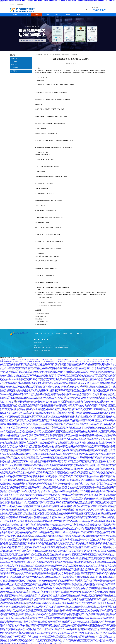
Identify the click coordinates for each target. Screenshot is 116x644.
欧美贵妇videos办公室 (73, 516)
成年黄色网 (21, 396)
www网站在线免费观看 (5, 589)
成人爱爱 (107, 382)
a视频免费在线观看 (6, 483)
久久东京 (111, 449)
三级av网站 (79, 489)
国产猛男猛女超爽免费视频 (53, 479)
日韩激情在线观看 (78, 397)
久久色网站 (34, 538)
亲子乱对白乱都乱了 (22, 442)
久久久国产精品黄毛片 (110, 380)
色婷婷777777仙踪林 (72, 486)
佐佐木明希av (7, 518)
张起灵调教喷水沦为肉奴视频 (83, 549)
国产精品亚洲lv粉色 (25, 578)
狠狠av (93, 419)
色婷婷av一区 (21, 507)
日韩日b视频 (22, 615)
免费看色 (87, 457)
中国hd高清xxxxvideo (17, 434)
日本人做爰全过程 (14, 518)
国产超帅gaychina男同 (64, 414)
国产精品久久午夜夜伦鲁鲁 (26, 421)
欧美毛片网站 (69, 388)
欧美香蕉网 (108, 597)
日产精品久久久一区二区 (11, 597)
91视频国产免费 (83, 630)
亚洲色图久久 (56, 363)
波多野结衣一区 (48, 444)
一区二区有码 (65, 457)
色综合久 (15, 386)
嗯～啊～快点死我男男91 (104, 447)
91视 (43, 456)
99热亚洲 (74, 554)
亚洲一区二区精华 (109, 530)
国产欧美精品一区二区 (23, 429)
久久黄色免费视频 (75, 533)
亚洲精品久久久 (65, 385)
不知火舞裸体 (60, 371)
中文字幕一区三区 (97, 384)
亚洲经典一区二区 (87, 390)
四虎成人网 (14, 404)
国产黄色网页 (58, 515)
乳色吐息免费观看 (88, 406)
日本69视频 (16, 533)
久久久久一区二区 (80, 564)
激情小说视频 (56, 426)
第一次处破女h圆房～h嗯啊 (11, 370)
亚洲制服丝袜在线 (19, 598)
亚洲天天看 (38, 389)
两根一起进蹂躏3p (86, 441)
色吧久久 (22, 381)
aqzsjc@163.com (65, 345)
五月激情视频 (77, 425)
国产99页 (91, 612)
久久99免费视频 (37, 505)
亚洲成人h (68, 549)
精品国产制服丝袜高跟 (56, 438)
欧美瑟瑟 (22, 524)
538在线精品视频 (31, 515)
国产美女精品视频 (58, 623)
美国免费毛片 (61, 369)
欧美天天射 (83, 494)
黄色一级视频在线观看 (36, 463)
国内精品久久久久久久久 (68, 397)
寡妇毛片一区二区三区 (49, 374)
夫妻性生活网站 (107, 374)
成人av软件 (72, 414)
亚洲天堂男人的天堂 (110, 399)
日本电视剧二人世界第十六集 (43, 478)
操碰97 (94, 544)
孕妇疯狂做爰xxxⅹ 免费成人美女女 (92, 400)
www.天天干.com (72, 445)
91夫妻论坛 (100, 457)
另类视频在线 (82, 386)
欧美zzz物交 (36, 411)
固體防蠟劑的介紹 (40, 319)
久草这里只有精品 (53, 369)
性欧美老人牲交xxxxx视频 (8, 367)
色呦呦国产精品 (23, 580)
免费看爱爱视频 (57, 612)
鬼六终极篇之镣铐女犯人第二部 (88, 438)
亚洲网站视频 (35, 421)
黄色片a (96, 608)
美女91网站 (75, 631)
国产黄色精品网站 (47, 410)
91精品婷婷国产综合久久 (35, 545)
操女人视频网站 (91, 572)
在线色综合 (4, 369)
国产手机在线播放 (35, 390)
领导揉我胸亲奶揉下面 (93, 430)
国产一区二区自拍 (15, 617)
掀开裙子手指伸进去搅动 (45, 395)
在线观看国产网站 (29, 433)
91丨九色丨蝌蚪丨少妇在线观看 (50, 477)
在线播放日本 (28, 422)
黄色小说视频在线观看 (31, 630)
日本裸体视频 (74, 468)
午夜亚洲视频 (18, 377)
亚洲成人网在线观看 (19, 608)
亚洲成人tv (77, 630)
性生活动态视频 (47, 370)
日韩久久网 (48, 400)
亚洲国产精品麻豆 (49, 436)
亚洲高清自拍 (73, 608)
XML (49, 351)
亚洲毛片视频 (26, 440)
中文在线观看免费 (34, 498)
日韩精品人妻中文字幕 (68, 538)
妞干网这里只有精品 (64, 363)
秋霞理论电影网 (60, 489)
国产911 (102, 395)
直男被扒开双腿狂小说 (5, 542)
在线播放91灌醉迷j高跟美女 (45, 636)
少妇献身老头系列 (93, 423)
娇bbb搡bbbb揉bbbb (65, 612)
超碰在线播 (45, 457)
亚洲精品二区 (5, 384)
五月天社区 (23, 367)
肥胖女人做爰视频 (21, 457)
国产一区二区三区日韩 (48, 598)
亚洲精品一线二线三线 (78, 395)
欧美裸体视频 (107, 501)
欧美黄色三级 (77, 423)
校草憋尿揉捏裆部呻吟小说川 (18, 395)
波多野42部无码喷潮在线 (38, 412)
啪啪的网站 (35, 615)
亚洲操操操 (102, 382)
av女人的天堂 (41, 492)
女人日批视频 (21, 453)
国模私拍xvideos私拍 (90, 386)
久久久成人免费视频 (46, 362)
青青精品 (20, 481)
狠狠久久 (9, 591)
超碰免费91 (69, 552)
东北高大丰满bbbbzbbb (68, 455)
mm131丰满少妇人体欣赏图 (69, 485)
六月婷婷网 (44, 590)
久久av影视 (104, 363)
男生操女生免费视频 (76, 541)
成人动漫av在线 (16, 550)
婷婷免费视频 (110, 621)
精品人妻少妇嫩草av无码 (27, 468)
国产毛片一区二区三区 (6, 605)
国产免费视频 (37, 579)
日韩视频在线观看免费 (96, 410)
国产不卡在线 (17, 485)
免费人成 (25, 492)
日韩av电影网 (51, 608)
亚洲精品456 (85, 615)
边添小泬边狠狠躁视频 (51, 393)
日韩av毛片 (100, 430)
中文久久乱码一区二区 (11, 397)
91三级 (49, 639)
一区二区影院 (63, 595)
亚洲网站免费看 (76, 422)
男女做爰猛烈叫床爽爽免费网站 (73, 594)
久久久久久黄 (32, 608)
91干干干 (37, 444)
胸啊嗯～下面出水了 (74, 386)
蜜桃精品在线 (100, 403)
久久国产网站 (10, 390)
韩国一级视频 (56, 414)
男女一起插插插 (39, 423)
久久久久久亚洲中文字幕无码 (94, 367)
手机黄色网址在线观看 (64, 509)
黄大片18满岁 (93, 483)
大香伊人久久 (33, 564)
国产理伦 (100, 605)
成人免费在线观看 (21, 422)
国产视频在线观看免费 (58, 436)
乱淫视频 (89, 493)
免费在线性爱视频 (21, 538)
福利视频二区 (112, 595)
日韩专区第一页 (79, 585)
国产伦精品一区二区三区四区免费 (24, 574)
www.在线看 (50, 375)
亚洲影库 (68, 406)
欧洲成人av (79, 550)
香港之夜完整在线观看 (56, 389)
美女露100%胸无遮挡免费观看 (44, 528)
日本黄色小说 (24, 419)
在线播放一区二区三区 (37, 576)
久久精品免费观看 (83, 531)
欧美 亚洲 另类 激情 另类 (92, 389)
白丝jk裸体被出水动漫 (58, 408)
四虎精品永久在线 (96, 408)
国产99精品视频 (58, 374)
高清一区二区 (91, 522)
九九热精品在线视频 (63, 444)
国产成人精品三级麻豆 (46, 407)
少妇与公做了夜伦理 (40, 544)
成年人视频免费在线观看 (107, 386)
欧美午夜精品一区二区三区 (59, 549)
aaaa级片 (102, 393)
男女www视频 (19, 369)
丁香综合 (57, 554)
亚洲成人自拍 (54, 407)
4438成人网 (83, 377)
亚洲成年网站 (10, 380)
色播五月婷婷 (55, 460)
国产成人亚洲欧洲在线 (11, 422)
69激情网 (61, 553)
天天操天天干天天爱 (65, 375)
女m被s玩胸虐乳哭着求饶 (6, 395)
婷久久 (39, 538)
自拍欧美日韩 (95, 412)
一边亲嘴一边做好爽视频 (35, 445)
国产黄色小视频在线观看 (22, 520)
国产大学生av (73, 578)
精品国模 (57, 626)
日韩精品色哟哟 (81, 488)
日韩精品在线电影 (34, 578)
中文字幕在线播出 (37, 397)
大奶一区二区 (20, 472)
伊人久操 (56, 384)
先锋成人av (15, 481)
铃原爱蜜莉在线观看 (38, 572)
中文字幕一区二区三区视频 (8, 410)
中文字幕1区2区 (11, 544)
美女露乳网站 (71, 444)
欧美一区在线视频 (97, 595)
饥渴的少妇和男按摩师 (51, 382)
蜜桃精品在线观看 (27, 500)
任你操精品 (89, 545)
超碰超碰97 (22, 482)
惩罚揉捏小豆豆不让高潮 (81, 504)
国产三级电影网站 (26, 377)
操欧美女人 (48, 615)
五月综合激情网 (22, 595)
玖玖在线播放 (73, 375)
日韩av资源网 (39, 385)
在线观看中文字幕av (60, 537)
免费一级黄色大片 (31, 518)
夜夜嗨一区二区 (13, 549)
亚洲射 (46, 604)
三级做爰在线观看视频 (27, 434)
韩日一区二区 (28, 519)
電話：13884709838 (39, 345)
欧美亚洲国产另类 (77, 389)
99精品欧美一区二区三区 (22, 549)
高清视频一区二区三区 (36, 384)
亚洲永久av (82, 544)
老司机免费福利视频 (18, 440)
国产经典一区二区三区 (43, 399)
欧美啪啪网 (93, 466)
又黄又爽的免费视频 (32, 580)
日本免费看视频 (94, 380)
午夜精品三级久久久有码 (5, 404)
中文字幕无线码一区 (11, 419)
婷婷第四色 (61, 605)
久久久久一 (80, 459)
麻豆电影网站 (100, 369)
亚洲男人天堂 (70, 527)
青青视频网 (27, 393)
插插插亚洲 (112, 613)
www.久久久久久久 (62, 392)
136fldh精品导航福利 (79, 569)
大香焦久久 (67, 605)
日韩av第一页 (5, 481)
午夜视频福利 (47, 605)
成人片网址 (24, 511)
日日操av (59, 576)
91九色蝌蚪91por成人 (43, 498)
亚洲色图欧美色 (91, 478)
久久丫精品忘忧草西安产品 (97, 374)
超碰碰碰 (94, 575)
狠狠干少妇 (109, 612)
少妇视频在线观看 (36, 380)
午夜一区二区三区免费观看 (37, 503)
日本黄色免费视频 (105, 627)
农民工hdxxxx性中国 (58, 404)
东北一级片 (31, 403)
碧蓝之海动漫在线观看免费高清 (74, 441)
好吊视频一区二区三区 (66, 600)
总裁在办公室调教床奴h (75, 520)
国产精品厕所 (40, 370)
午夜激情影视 (51, 486)
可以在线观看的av (20, 384)
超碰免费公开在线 (107, 559)
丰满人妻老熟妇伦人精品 (56, 511)
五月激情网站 (67, 373)
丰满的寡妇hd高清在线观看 (39, 401)
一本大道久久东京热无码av (85, 419)
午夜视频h (41, 483)
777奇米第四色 (73, 526)
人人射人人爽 (26, 564)
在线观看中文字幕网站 (35, 374)
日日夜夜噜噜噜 (67, 610)
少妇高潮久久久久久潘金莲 (91, 369)
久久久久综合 (9, 459)
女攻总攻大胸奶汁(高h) (108, 478)
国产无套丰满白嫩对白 (77, 366)
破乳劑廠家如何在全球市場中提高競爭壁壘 (51, 303)
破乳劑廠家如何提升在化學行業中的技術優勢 (66, 55)
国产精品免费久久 (85, 554)
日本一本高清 (69, 636)
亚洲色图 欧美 (90, 365)
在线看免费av (113, 447)
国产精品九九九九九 (82, 486)
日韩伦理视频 (61, 621)
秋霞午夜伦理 (99, 482)
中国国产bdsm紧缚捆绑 (106, 486)
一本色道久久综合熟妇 (41, 524)
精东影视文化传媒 (88, 544)
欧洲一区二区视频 (40, 493)
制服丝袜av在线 (33, 370)
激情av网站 (9, 545)
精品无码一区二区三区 (54, 509)
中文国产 (10, 481)
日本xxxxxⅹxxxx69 (6, 569)
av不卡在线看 (91, 375)
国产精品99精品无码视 (27, 363)
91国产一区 (48, 606)
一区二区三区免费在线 (75, 602)
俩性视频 (46, 571)
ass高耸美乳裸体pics (95, 396)
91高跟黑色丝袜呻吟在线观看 (102, 615)
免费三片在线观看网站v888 (78, 378)
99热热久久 (96, 474)
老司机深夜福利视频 (49, 578)
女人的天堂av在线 (45, 463)
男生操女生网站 (97, 459)
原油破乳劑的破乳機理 (41, 316)
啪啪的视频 (79, 429)
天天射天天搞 (62, 568)
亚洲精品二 (113, 445)
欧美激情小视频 (9, 515)
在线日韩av (100, 389)
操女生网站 (25, 403)
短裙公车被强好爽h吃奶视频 (70, 371)
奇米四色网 (35, 513)
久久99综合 (61, 460)
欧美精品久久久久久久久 (72, 393)
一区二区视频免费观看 (28, 412)
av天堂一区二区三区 (98, 503)
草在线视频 (19, 452)
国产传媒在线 (55, 430)
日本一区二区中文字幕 (24, 374)
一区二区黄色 (50, 561)
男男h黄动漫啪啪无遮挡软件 (75, 363)
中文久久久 (29, 638)
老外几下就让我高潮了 (53, 429)
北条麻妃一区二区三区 (53, 449)
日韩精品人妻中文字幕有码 (82, 375)
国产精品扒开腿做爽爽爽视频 (50, 556)
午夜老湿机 (55, 421)
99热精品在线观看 (98, 365)
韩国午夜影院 (25, 389)
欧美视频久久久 (47, 500)
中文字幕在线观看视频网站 (88, 388)
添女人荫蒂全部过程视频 (41, 494)
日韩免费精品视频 (77, 434)
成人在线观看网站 (105, 471)
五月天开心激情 (84, 401)
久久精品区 (45, 386)
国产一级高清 (75, 545)
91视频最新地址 (82, 601)
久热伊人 (22, 612)
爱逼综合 (42, 436)
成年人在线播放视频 (55, 527)
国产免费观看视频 (47, 385)
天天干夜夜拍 (65, 623)
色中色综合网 (61, 378)
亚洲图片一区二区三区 (50, 515)
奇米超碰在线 (80, 634)
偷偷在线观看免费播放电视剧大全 (9, 467)
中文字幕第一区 (77, 377)
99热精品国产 (77, 464)
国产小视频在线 (35, 422)
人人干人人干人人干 (18, 624)
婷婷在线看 (55, 621)
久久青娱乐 (80, 626)
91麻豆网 (50, 481)
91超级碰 (73, 632)
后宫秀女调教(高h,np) (105, 433)
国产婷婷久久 (83, 460)
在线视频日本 (44, 474)
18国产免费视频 (57, 423)
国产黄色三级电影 (101, 390)
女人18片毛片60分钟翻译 (98, 512)
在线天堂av (111, 471)
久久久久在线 (91, 559)
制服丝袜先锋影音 (42, 508)
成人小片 (73, 406)
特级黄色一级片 (97, 621)
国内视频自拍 (14, 528)
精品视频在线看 (25, 401)
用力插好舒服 (61, 430)
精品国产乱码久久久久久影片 (80, 382)
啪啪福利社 (8, 382)
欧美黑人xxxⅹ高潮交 (59, 452)
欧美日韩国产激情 (30, 367)
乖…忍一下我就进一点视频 (21, 539)
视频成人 (99, 548)
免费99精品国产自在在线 (56, 418)
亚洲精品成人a (90, 384)
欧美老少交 (65, 380)
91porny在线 (41, 602)
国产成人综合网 (43, 396)
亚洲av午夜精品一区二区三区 (19, 471)
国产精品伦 (42, 467)
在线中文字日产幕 (94, 362)
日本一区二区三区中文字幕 (33, 535)
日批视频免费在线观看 (49, 456)
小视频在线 (36, 550)
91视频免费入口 (18, 418)
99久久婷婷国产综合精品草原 (99, 437)
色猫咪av (5, 427)
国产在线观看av (3, 448)
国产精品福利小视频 (25, 545)
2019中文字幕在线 (66, 418)
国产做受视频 (77, 367)
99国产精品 (89, 460)
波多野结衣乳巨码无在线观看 (8, 511)
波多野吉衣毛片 (78, 512)
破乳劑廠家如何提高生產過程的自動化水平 (51, 305)
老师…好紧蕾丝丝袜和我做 (8, 441)
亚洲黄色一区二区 (22, 630)
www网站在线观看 (51, 537)
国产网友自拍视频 (68, 500)
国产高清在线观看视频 (19, 390)
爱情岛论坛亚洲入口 (25, 534)
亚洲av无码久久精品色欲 (50, 542)
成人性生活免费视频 (65, 508)
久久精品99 (27, 632)
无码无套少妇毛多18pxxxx (6, 371)
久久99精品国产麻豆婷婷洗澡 (18, 560)
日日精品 (96, 447)
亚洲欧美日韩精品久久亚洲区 (34, 470)
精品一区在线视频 (107, 464)
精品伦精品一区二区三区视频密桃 (66, 377)
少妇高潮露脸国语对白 (85, 624)
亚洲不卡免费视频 (97, 416)
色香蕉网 (52, 448)
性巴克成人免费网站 (63, 442)
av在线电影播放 (104, 497)
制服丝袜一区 (27, 390)
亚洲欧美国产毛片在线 (60, 386)
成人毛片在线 (101, 518)
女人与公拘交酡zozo (85, 594)
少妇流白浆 (49, 641)
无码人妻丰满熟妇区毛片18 (13, 448)
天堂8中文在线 (35, 425)
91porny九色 (25, 431)
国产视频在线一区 (34, 496)
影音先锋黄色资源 (67, 533)
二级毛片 (65, 591)
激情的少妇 (104, 462)
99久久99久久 (64, 604)
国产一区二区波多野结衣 (36, 418)
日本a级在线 (89, 494)
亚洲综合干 (62, 522)
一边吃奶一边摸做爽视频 (71, 492)
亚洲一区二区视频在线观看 (75, 408)
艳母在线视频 (49, 485)
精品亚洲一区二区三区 (61, 393)
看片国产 (30, 537)
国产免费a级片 (95, 545)
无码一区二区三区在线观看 (13, 482)
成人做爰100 (79, 384)
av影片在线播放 (72, 429)
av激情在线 (13, 535)
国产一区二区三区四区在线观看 (92, 515)
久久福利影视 (73, 583)
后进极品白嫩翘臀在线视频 (36, 534)
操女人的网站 (52, 539)
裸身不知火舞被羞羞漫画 (85, 623)
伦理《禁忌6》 (31, 389)
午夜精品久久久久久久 (23, 486)
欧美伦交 (36, 410)
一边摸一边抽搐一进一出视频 (32, 485)
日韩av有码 (65, 556)
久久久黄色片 (50, 474)
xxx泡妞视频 (17, 381)
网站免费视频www (4, 576)
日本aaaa (78, 593)
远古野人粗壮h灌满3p (91, 591)
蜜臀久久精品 (90, 539)
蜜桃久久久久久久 (73, 385)
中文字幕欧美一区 (20, 641)
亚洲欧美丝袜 (34, 475)
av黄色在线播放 (92, 464)
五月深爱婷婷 (64, 482)
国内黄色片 (25, 423)
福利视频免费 (67, 526)
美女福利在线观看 (69, 519)
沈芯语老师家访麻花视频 (68, 403)
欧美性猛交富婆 (90, 548)
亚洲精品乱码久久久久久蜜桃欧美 (71, 574)
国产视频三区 (3, 470)
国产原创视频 (14, 455)
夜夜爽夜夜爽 (43, 497)
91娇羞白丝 (61, 362)
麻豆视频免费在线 (89, 470)
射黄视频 (56, 392)
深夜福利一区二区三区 (95, 527)
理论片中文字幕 (40, 630)
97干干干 (10, 567)
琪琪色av (42, 380)
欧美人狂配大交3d (96, 516)
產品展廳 (47, 15)
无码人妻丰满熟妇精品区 (62, 472)
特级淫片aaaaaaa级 (20, 600)
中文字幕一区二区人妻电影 (71, 459)
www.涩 (92, 563)
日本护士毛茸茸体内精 (36, 369)
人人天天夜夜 (19, 623)
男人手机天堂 (95, 485)
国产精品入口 (71, 462)
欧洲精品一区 (6, 416)
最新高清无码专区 (86, 363)
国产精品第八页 (73, 399)
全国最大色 (77, 451)
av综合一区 (23, 425)
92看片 (46, 630)
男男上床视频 (36, 466)
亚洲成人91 (76, 455)
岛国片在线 (43, 569)
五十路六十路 (98, 401)
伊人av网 (46, 591)
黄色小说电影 (106, 430)
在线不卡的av (76, 456)
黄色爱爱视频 (100, 632)
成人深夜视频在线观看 (35, 365)
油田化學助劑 (15, 58)
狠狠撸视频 (62, 415)
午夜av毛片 (96, 388)
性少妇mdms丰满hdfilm (96, 528)
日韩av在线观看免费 (4, 582)
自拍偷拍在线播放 (68, 378)
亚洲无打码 (54, 451)
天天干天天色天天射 (54, 411)
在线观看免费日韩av (70, 504)
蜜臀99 (15, 406)
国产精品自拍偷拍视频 (72, 392)
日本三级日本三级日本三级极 (26, 375)
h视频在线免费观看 (27, 449)
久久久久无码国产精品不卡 (68, 419)
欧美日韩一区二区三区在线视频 (62, 580)
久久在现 (29, 442)
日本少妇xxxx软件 (32, 460)
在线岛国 (56, 598)
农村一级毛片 (11, 500)
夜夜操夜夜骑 (49, 403)
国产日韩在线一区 (21, 526)
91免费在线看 (61, 407)
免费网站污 (8, 464)
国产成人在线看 (71, 410)
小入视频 (53, 606)
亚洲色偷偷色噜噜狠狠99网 (102, 594)
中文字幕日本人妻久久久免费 (10, 541)
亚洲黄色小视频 (103, 378)
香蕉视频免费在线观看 (16, 587)
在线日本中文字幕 (9, 385)
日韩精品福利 (77, 527)
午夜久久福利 (8, 534)
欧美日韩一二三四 (43, 373)
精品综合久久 (101, 381)
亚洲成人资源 (26, 623)
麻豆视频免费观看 (63, 411)
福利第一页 (2, 597)
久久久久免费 (17, 438)
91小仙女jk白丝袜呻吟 (25, 568)
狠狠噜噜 (113, 365)
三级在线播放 (61, 574)
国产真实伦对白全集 (33, 621)
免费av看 (96, 522)
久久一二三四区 (27, 479)
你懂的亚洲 (84, 478)
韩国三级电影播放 (104, 504)
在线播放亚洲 (10, 530)
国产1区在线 (64, 389)
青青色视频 (30, 419)
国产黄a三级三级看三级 (7, 426)
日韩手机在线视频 (11, 369)
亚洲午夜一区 (74, 370)
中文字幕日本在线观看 (103, 524)
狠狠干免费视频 (105, 595)
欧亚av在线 (47, 568)
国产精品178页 (36, 624)
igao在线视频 (21, 582)
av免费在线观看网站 (91, 427)
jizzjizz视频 (65, 410)
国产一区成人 (82, 638)
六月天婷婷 (97, 481)
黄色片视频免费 (43, 390)
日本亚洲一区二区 (100, 530)
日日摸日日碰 (93, 549)
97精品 (17, 535)
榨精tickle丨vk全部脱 (60, 519)
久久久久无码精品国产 (48, 423)
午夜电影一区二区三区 (102, 472)
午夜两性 (28, 388)
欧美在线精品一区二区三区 (59, 597)
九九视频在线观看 (79, 390)
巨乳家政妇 (87, 477)
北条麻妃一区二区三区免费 (39, 366)
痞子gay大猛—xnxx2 (4, 436)
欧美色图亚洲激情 (17, 460)
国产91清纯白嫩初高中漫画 (56, 380)
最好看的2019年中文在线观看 (39, 541)
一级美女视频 (69, 531)
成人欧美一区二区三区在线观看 (77, 362)
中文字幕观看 (80, 468)
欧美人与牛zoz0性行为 (54, 490)
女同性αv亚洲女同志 (24, 448)
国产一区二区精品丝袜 (24, 365)
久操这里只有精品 (111, 370)
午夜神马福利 (40, 565)
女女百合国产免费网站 (105, 445)
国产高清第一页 (7, 619)
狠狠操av (12, 474)
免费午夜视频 (111, 496)
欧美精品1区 (20, 386)
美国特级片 (25, 530)
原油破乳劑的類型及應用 (42, 322)
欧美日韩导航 (88, 528)
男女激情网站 (44, 564)
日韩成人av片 (45, 486)
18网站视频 (57, 448)
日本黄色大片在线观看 (93, 456)
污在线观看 (84, 472)
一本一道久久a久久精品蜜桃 (64, 468)
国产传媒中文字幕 (46, 576)
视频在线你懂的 (52, 367)
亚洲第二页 (61, 613)
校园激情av (11, 638)
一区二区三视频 (84, 434)
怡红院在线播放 (65, 561)
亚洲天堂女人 (39, 388)
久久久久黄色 (19, 431)
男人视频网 (35, 371)
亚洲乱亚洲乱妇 (39, 598)
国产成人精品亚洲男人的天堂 (84, 393)
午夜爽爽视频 (3, 556)
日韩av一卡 (12, 378)
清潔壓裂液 (14, 71)
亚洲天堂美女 (28, 538)
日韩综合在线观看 (55, 492)
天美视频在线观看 (45, 505)
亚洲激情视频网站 (95, 393)
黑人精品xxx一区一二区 (93, 385)
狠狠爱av (105, 389)
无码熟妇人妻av (71, 482)
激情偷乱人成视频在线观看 (80, 431)
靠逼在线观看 (10, 440)
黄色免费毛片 (64, 423)
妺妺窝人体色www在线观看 (76, 627)
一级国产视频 (41, 434)
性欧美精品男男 (101, 429)
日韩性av (72, 474)
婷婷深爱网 (101, 371)
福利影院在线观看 (84, 451)
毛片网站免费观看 (39, 617)
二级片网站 (20, 403)
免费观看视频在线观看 (47, 426)
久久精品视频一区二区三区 (24, 415)
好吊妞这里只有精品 (66, 433)
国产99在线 (6, 549)
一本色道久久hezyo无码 (18, 490)
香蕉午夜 (112, 369)
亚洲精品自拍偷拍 (96, 445)
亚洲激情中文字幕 (71, 381)
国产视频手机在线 (18, 363)
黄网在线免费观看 (80, 477)
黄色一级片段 (55, 444)
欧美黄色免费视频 (64, 501)
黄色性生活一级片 (91, 590)
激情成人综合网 (74, 415)
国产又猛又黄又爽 (109, 552)
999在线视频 (34, 415)
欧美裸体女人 (41, 513)
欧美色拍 (20, 556)
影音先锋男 (97, 497)
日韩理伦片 (50, 373)
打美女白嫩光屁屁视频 (42, 519)
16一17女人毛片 (6, 451)
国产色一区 (105, 385)
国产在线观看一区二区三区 (68, 374)
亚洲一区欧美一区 (64, 609)
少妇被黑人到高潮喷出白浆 (27, 410)
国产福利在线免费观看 (80, 369)
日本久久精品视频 (25, 552)
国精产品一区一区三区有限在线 (20, 567)
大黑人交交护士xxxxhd (107, 507)
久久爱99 (85, 404)
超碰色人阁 (3, 490)
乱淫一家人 (62, 554)
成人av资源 (87, 362)
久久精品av (29, 503)
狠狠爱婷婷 (88, 537)
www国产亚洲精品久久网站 (8, 430)
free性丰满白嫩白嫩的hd (67, 438)
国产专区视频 (47, 617)
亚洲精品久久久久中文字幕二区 (97, 448)
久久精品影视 (30, 483)
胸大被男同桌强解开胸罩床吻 (37, 437)
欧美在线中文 (67, 370)
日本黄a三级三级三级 (12, 537)
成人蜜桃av (79, 371)
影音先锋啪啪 (27, 381)
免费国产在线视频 (7, 617)
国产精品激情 (24, 407)
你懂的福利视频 (51, 386)
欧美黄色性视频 (38, 386)
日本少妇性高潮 (47, 437)
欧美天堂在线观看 (105, 613)
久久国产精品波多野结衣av (89, 449)
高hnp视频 (41, 559)
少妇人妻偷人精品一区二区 (9, 401)
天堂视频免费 (100, 415)
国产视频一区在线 (107, 441)
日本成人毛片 (66, 362)
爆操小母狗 (7, 564)
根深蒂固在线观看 (94, 519)
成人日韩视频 (42, 453)
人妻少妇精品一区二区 (111, 541)
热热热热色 (25, 385)
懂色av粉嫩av (56, 616)
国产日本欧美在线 (101, 418)
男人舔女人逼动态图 (109, 602)
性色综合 (48, 497)
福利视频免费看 (94, 363)
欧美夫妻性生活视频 (15, 365)
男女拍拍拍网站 (43, 537)
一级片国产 (71, 475)
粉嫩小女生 (96, 579)
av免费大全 (60, 397)
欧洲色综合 (86, 468)
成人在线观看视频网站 (98, 511)
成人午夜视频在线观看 (92, 472)
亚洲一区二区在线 (65, 399)
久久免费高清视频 (16, 534)
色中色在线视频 (49, 404)
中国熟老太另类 (66, 449)
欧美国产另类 (39, 460)
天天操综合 (35, 586)
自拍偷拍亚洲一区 (46, 567)
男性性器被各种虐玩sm (87, 403)
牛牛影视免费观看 (60, 523)
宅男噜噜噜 (24, 427)
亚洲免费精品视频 (21, 541)
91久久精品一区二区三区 (35, 393)
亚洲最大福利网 (7, 579)
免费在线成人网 (72, 579)
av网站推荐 (19, 436)
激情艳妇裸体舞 (10, 438)
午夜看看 (50, 498)
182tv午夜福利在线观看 (32, 528)
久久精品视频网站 (112, 524)
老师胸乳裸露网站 (28, 373)
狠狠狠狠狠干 (5, 396)
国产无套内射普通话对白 (78, 479)
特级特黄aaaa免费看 (18, 430)
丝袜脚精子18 (51, 589)
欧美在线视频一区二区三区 (34, 472)
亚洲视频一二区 (37, 512)
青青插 (10, 560)
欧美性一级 (10, 374)
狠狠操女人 (3, 457)
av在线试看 (103, 601)
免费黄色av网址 (93, 477)
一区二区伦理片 (57, 561)
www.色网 (95, 505)
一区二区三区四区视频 (80, 416)
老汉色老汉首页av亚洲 (74, 572)
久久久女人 (77, 474)
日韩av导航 (71, 601)
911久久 (42, 374)
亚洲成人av (34, 546)
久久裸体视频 (8, 388)
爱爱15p (99, 363)
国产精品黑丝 (11, 634)
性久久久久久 (101, 519)
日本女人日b (91, 411)
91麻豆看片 (3, 488)
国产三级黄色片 (112, 456)
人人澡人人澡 (20, 508)
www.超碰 (91, 503)
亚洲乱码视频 (17, 367)
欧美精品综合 (73, 593)
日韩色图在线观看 (26, 369)
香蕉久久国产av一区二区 (43, 496)
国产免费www (106, 397)
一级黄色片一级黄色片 (36, 452)
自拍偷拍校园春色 (83, 365)
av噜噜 (56, 406)
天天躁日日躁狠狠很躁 (89, 564)
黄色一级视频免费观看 (92, 524)
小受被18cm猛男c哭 (58, 545)
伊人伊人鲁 (49, 421)
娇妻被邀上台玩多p (97, 586)
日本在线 (48, 366)
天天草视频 (46, 539)
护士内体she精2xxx (66, 515)
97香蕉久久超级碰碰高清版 (47, 545)
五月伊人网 (97, 467)
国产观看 (11, 363)
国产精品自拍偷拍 (40, 455)
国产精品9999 (80, 449)
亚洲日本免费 (103, 373)
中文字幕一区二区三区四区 (60, 503)
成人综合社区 (28, 613)
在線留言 (79, 15)
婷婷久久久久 (50, 526)
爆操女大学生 (64, 486)
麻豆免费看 (108, 620)
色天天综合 (79, 578)
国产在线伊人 (67, 523)
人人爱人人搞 (65, 462)
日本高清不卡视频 (21, 404)
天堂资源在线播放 (75, 433)
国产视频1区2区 (111, 389)
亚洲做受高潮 (27, 490)
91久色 (113, 373)
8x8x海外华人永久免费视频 (30, 600)
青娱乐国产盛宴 (56, 601)
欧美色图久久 (20, 455)
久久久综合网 (36, 419)
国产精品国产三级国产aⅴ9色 (54, 548)
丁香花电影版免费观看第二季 (66, 528)
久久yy (18, 569)
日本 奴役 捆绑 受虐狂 (66, 624)
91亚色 (18, 557)
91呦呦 (33, 523)
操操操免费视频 (66, 557)
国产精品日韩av (107, 500)
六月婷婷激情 (91, 619)
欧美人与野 (54, 489)
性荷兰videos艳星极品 (5, 399)
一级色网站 (84, 389)
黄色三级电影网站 (21, 388)
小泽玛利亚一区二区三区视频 (35, 429)
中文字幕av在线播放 (71, 595)
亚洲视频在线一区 (31, 567)
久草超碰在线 (83, 490)
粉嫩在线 (60, 455)
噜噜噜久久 (61, 429)
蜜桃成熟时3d (106, 457)
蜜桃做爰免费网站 (76, 401)
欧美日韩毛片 (79, 509)
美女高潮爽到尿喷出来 (53, 442)
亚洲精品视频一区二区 (46, 470)
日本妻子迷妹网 (50, 524)
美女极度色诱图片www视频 (108, 384)
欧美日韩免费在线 (100, 366)
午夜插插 (65, 436)
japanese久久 (33, 377)
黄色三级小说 (86, 395)
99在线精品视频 (77, 412)
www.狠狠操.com (100, 453)
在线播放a (99, 483)
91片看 (114, 481)
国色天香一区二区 (30, 563)
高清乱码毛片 (111, 590)
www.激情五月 (112, 546)
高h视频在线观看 (26, 436)
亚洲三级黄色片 (44, 431)
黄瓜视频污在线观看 (60, 539)
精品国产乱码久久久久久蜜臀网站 (59, 395)
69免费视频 (29, 399)
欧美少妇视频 (16, 411)
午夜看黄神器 (63, 630)
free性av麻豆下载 (21, 601)
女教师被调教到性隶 (81, 466)
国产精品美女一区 (98, 468)
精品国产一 (62, 440)
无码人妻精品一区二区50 (95, 471)
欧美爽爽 (108, 373)
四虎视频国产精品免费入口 (92, 431)
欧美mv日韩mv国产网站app (95, 513)
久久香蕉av (32, 386)
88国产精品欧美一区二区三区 (102, 585)
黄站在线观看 (15, 371)
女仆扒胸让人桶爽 (99, 564)
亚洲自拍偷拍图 (40, 490)
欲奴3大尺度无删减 (69, 586)
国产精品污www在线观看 (72, 488)
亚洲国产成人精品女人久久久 (46, 522)
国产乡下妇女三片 (46, 418)
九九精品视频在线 (28, 397)
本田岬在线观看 (14, 542)
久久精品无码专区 (92, 399)
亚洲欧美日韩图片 (48, 425)
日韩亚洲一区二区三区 (48, 363)
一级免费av (99, 523)
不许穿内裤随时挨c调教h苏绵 (16, 564)
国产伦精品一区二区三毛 (91, 407)
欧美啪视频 (48, 489)
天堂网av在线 (51, 571)
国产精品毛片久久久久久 (17, 475)
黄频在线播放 (67, 474)
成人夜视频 (85, 399)
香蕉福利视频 (53, 507)
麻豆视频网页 (31, 431)
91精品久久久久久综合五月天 (102, 419)
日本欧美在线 (70, 423)
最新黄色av (63, 481)
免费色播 (70, 407)
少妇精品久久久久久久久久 (96, 508)
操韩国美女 (110, 426)
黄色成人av (47, 380)
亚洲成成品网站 (86, 626)
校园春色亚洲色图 (63, 479)
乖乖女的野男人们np (107, 564)
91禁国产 (84, 384)
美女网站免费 (109, 639)
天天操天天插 (55, 493)
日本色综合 (37, 635)
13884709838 (99, 10)
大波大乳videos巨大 (80, 406)
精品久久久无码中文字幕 (87, 505)
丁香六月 (72, 523)
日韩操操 (89, 397)
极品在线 (19, 389)
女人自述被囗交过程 (106, 406)
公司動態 (36, 15)
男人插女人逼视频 (9, 604)
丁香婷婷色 (47, 434)
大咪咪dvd (94, 482)
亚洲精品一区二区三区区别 (81, 462)
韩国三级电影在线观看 (44, 422)
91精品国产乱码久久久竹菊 (14, 445)
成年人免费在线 (99, 438)
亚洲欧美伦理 (8, 373)
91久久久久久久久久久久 (44, 560)
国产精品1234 (19, 449)
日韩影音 (84, 397)
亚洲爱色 (88, 466)
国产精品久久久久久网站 (60, 531)
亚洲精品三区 (34, 442)
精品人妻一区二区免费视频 (55, 624)
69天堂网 (62, 616)
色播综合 (23, 485)
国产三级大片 (101, 362)
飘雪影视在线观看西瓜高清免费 (31, 504)
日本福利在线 (65, 639)
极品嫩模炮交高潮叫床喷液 (50, 459)
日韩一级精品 (42, 419)
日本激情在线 (99, 591)
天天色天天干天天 (99, 500)
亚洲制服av (26, 462)
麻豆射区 (62, 434)
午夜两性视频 (36, 400)
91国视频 (96, 422)
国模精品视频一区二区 (97, 404)
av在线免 (100, 628)
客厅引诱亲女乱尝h (39, 523)
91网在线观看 (105, 456)
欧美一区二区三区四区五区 (40, 403)
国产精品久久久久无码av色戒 (7, 533)
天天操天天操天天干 (83, 421)
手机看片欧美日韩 (82, 545)
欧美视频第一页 (20, 397)
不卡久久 (83, 515)
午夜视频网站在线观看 (17, 412)
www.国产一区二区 (39, 509)
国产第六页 (40, 441)
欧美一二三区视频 (10, 466)
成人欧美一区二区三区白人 (100, 440)
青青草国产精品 (46, 516)
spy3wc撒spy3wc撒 (17, 427)
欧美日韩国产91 (16, 362)
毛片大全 (79, 385)
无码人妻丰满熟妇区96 (44, 411)
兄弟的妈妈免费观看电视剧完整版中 (54, 419)
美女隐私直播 (68, 496)
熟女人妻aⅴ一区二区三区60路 (22, 505)
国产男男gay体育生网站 (90, 488)
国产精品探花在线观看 (23, 542)
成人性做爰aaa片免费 (55, 434)
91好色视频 (77, 419)
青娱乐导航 (33, 493)
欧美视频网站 (110, 396)
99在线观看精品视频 (57, 403)
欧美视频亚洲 (57, 501)
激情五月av (112, 474)
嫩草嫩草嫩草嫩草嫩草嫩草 (108, 605)
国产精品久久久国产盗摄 (89, 444)
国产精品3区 (33, 388)
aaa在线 (36, 587)
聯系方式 (68, 15)
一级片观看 (21, 459)
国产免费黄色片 (77, 519)
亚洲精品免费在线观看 (89, 370)
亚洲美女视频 (14, 501)
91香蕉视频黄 (6, 378)
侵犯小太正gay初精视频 (51, 401)
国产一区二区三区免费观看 (81, 442)
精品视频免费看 (75, 463)
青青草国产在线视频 (64, 475)
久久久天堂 (4, 537)
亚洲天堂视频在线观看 (107, 628)
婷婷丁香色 (14, 472)
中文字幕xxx (84, 430)
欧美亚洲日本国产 (79, 483)
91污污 (32, 436)
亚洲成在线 (7, 535)
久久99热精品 (44, 561)
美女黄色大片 (110, 610)
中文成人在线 (16, 374)
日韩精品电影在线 (19, 500)
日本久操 (88, 604)
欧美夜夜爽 (76, 604)
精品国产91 (108, 437)
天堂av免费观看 (25, 392)
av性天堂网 (45, 375)
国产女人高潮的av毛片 (91, 453)
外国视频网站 (109, 481)
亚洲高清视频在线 (84, 612)
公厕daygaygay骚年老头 (28, 406)
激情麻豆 (110, 385)
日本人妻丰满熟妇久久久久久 (106, 400)
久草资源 (36, 453)
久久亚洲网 (10, 559)
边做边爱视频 (110, 378)
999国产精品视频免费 (10, 377)
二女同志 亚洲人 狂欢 (47, 430)
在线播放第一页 (57, 381)
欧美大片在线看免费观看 (88, 535)
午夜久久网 (30, 411)
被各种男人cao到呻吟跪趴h (56, 533)
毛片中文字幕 (102, 434)
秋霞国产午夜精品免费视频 (17, 444)
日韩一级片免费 (32, 423)
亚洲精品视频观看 (32, 474)
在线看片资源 (7, 365)
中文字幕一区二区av (84, 533)
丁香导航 (97, 571)
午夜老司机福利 (94, 538)
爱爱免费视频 (54, 627)
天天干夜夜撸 (13, 557)
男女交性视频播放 (37, 362)
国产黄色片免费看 (67, 541)
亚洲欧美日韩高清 (34, 507)
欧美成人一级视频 (70, 390)
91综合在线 (106, 466)
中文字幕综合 (19, 619)
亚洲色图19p (73, 559)
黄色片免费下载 (27, 396)
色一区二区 (83, 496)
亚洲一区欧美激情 (22, 366)
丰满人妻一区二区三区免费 (88, 497)
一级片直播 (52, 406)
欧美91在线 (31, 542)
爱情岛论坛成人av (100, 488)
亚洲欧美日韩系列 (51, 508)
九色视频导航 (16, 524)
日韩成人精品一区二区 (41, 526)
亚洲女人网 (25, 590)
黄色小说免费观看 (48, 523)
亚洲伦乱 (111, 544)
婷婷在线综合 (79, 559)
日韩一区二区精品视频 (86, 452)
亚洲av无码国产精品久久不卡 (62, 635)
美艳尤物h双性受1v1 (73, 501)
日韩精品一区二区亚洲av (65, 365)
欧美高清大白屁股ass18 (46, 389)
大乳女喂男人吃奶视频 (95, 395)
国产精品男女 (5, 634)
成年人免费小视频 (98, 559)
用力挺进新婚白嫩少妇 (81, 579)
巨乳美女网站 (73, 542)
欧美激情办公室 (66, 404)
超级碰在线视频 (62, 598)
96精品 (92, 426)
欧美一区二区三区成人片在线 (29, 544)
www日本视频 (85, 534)
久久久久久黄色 (100, 407)
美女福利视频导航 (8, 460)
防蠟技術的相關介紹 (41, 325)
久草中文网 (87, 425)
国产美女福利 (108, 569)
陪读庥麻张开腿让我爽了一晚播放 (34, 382)
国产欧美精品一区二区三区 (72, 503)
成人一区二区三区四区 (60, 396)
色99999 (101, 385)
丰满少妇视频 (72, 544)
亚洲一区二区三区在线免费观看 (57, 400)
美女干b (66, 407)
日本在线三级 (53, 516)
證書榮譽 (58, 15)
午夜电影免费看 (93, 598)
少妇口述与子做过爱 (55, 366)
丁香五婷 (83, 552)
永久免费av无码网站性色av (12, 414)
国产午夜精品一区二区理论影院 (34, 427)
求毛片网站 (112, 393)
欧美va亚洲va (33, 557)
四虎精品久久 (28, 378)
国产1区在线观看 (13, 497)
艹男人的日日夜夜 (50, 531)
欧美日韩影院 (100, 397)
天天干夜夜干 (80, 560)
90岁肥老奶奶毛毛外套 (93, 434)
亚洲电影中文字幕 (21, 433)
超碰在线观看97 (55, 550)
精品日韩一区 (112, 575)
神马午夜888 (79, 530)
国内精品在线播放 (97, 406)
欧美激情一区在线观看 (75, 641)
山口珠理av (107, 362)
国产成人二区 (50, 597)
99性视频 (97, 563)
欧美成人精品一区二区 (60, 504)
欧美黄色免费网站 (22, 399)
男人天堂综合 (91, 440)
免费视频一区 (44, 429)
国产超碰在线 (91, 401)
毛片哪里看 (21, 620)
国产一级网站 (53, 569)
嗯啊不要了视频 (54, 362)
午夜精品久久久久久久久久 (39, 438)
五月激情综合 (87, 483)
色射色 (102, 478)
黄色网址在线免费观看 (99, 580)
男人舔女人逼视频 (9, 488)
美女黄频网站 (41, 553)
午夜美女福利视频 (48, 557)
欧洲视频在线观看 (77, 438)
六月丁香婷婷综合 (61, 507)
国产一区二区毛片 (69, 497)
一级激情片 (19, 593)
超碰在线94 (37, 515)
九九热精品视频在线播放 (29, 444)
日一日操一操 (102, 541)
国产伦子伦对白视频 (32, 441)
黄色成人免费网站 (19, 441)
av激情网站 (66, 408)
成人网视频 (10, 427)
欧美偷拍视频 (42, 606)
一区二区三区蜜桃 (74, 638)
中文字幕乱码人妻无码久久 (44, 371)
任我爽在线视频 (55, 475)
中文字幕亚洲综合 (45, 369)
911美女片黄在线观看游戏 (107, 604)
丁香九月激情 (13, 589)
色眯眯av (4, 382)
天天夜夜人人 (34, 531)
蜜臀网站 (81, 404)
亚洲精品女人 (66, 451)
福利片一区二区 (57, 388)
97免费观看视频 (32, 481)
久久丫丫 (16, 415)
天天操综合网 (100, 574)
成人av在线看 (47, 492)
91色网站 (113, 580)
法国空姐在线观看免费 (57, 641)
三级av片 (62, 366)
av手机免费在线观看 (47, 377)
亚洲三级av (112, 397)
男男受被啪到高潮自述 (33, 462)
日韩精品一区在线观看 (59, 474)
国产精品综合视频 (98, 442)
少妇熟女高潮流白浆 (96, 463)
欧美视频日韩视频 (94, 623)
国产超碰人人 (97, 498)
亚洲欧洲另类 (77, 452)
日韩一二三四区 (29, 366)
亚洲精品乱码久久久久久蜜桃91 (86, 422)
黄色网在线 (82, 553)
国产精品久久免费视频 (52, 397)
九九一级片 (57, 508)
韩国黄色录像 (9, 632)
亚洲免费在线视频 (38, 426)
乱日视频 (56, 565)
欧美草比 (24, 382)
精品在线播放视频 (79, 444)
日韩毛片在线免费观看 (111, 490)
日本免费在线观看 (46, 464)
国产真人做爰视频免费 (84, 471)
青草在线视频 (38, 567)
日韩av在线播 (36, 468)
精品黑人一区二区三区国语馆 (55, 457)
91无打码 (70, 426)
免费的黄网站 (60, 451)
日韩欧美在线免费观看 (94, 600)
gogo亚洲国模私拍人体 (13, 396)
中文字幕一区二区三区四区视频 (92, 378)
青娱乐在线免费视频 (68, 456)
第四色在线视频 (48, 493)
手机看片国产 (85, 411)
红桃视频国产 (35, 508)
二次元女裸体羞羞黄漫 (89, 583)
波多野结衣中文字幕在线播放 (109, 404)
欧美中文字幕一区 (50, 445)
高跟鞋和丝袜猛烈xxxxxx (83, 631)
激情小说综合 (82, 636)
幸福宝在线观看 (99, 427)
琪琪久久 (31, 505)
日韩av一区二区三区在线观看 (47, 452)
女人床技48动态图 (51, 396)
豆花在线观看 (3, 600)
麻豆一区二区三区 (74, 404)
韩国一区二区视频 (85, 523)
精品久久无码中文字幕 (69, 369)
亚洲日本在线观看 (7, 554)
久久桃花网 (112, 523)
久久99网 (82, 425)
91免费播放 (41, 425)
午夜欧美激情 (6, 631)
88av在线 (13, 598)
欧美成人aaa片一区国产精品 (72, 427)
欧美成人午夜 (108, 423)
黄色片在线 (15, 388)
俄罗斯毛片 (71, 437)
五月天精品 (88, 620)
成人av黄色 (104, 567)
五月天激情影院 (70, 382)
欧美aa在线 (82, 410)
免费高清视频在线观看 (66, 453)
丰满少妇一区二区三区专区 (93, 382)
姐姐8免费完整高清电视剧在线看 (109, 528)
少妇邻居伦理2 (73, 605)
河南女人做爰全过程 (37, 375)
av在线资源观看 (101, 380)
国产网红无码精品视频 (99, 444)
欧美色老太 (81, 516)
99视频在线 (40, 410)
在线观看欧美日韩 (78, 437)
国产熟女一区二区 (4, 486)
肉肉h (54, 523)
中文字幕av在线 (6, 520)
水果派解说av (107, 470)
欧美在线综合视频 (106, 365)
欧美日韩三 (33, 494)
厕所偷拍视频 (17, 604)
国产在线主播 (51, 431)
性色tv (104, 482)
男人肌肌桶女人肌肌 (48, 381)
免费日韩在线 (84, 447)
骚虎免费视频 (66, 569)
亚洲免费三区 (110, 624)
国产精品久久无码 (42, 421)
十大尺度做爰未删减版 (42, 442)
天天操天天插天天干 (9, 626)
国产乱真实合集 (64, 425)
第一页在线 (3, 505)
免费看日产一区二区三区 (25, 531)
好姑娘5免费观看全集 (76, 575)
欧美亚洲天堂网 (54, 455)
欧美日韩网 (40, 516)
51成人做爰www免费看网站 (45, 462)
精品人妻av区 (72, 585)
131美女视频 (97, 509)
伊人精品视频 (109, 534)
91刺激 (66, 430)
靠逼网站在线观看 (12, 593)
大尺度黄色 (18, 400)
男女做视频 (30, 371)
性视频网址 (10, 471)
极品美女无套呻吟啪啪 (18, 498)
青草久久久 (87, 597)
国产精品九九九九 (14, 628)
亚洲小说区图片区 (81, 605)
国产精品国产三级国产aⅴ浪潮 (10, 433)
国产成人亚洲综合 (97, 486)
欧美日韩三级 (52, 591)
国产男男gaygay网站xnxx (59, 373)
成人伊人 (25, 472)
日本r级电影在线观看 (28, 430)
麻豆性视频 (16, 575)
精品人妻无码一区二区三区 (72, 576)
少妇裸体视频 (31, 569)
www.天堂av (99, 576)
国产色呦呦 (97, 478)
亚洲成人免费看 (17, 407)
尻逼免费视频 (78, 482)
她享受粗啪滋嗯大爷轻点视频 (14, 493)
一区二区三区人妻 (104, 367)
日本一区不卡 (4, 593)
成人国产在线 (65, 437)
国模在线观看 (107, 574)
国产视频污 (56, 620)
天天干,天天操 (20, 406)
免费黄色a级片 (3, 643)
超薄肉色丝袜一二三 (49, 544)
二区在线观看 (45, 481)
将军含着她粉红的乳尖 (101, 639)
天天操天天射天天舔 (83, 440)
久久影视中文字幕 (107, 460)
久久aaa (113, 460)
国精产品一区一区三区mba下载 (101, 496)
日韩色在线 (5, 567)
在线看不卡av (58, 486)
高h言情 (11, 631)
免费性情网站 (70, 604)
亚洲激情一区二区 (4, 463)
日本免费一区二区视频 (108, 626)
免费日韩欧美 (93, 594)
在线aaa (9, 635)
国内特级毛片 (34, 479)
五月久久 (38, 474)
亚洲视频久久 (101, 425)
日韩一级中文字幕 (19, 494)
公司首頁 (15, 15)
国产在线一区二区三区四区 (57, 575)
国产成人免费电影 (95, 493)
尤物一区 (97, 449)
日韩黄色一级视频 (39, 539)
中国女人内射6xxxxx (55, 365)
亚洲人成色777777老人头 (68, 367)
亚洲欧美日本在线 (27, 546)
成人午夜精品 (90, 595)
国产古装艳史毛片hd (75, 373)
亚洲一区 (68, 627)
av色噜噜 (7, 474)
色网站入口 (102, 602)
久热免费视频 (51, 399)
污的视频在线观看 (48, 412)
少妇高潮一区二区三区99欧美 (6, 498)
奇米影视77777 (48, 415)
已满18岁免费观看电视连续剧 (13, 580)
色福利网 (38, 564)
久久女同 (72, 569)
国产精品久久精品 (26, 418)
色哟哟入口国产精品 (109, 407)
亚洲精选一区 (78, 418)
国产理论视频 (13, 520)
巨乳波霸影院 (18, 563)
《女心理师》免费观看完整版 (99, 489)
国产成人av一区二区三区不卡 (100, 426)
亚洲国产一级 (79, 557)
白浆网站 (101, 501)
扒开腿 (81, 433)
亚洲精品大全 (89, 511)
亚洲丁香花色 (10, 407)
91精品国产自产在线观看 (14, 531)
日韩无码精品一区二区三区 (57, 500)
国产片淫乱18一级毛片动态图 (102, 572)
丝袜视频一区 (31, 530)
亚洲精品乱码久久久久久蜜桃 (57, 370)
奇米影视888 (78, 580)
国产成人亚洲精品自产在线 (6, 362)
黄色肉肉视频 (85, 385)
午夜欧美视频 (102, 563)
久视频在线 (42, 444)
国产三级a (41, 595)
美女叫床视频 (45, 449)
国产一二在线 (94, 632)
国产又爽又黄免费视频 (110, 434)
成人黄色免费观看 (23, 470)
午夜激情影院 (47, 559)
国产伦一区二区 (103, 396)
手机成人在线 (102, 515)
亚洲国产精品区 (106, 520)
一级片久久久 (48, 438)
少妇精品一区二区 (21, 513)
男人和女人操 (26, 386)
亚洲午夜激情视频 (67, 478)
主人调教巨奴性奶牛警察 (88, 414)
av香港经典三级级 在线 (81, 396)
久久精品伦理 (81, 546)
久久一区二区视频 (25, 445)
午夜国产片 (92, 468)
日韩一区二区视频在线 (49, 503)
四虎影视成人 (63, 390)
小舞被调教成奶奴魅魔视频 (57, 470)
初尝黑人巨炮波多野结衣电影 (109, 503)
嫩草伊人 (9, 606)
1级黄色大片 (53, 482)
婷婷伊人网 (50, 488)
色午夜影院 (21, 586)
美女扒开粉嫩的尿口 (56, 467)
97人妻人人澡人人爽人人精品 (10, 546)
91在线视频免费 (94, 452)
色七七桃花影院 (57, 608)
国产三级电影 (5, 512)
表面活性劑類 (15, 68)
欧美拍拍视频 (64, 381)
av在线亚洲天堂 (75, 365)
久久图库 (43, 382)
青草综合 (79, 621)
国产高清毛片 (38, 548)
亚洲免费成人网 (106, 526)
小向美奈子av (18, 392)
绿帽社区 (81, 456)
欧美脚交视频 (59, 367)
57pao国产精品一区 (28, 572)
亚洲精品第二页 (99, 466)
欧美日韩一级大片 (86, 371)
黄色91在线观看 (68, 554)
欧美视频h (52, 587)
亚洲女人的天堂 (107, 395)
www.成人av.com (13, 496)
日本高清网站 (24, 488)
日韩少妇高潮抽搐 (45, 378)
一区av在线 (42, 400)
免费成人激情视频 (78, 411)
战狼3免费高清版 (35, 522)
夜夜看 (35, 430)
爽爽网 (58, 631)
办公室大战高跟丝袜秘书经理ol (8, 522)
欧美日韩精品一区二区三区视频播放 (11, 421)
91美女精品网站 (102, 431)
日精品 (91, 556)
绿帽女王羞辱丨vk (53, 468)
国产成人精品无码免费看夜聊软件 (17, 639)
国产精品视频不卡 (10, 479)
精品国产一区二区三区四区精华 (65, 422)
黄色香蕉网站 (36, 537)
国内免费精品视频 (87, 433)
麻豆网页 (24, 563)
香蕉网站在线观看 (77, 589)
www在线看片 (44, 548)
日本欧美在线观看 (15, 437)
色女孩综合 (59, 583)
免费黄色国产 (39, 377)
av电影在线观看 (94, 425)
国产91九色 (105, 638)
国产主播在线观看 (21, 597)
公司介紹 (26, 15)
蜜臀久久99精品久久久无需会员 (71, 440)
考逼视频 (26, 608)
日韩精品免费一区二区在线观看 (42, 367)
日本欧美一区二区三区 (19, 548)
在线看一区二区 (105, 410)
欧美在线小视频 (40, 459)
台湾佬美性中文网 (76, 537)
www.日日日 (44, 397)
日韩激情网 (97, 492)
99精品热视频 (16, 631)
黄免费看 (7, 393)
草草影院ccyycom (80, 583)
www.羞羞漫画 (17, 488)
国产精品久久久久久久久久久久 (84, 392)
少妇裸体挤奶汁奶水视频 (58, 610)
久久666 (59, 477)
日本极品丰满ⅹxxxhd (36, 378)
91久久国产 (94, 390)
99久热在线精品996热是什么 (66, 589)
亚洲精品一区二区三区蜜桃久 (51, 513)
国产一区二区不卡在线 (29, 548)
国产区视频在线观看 (110, 489)
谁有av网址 (47, 490)
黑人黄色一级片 (82, 455)
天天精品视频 (48, 475)
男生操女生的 (75, 453)
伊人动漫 (54, 466)
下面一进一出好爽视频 (39, 433)
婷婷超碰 (74, 505)
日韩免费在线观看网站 (71, 448)
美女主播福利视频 (70, 431)
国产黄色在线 (21, 370)
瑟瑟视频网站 (37, 436)
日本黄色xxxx (13, 561)
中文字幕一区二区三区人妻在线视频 (64, 401)
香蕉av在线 (69, 505)
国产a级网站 (79, 628)
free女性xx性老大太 (47, 601)
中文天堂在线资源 (75, 524)
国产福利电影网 (26, 494)
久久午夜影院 (20, 467)
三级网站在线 (108, 418)
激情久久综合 (68, 619)
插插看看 (95, 403)
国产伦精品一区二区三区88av (21, 474)
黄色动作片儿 (3, 392)
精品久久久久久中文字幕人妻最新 (32, 395)
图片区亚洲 (79, 505)
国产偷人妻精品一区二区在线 (26, 362)
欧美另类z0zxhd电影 (59, 456)
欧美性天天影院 (29, 489)
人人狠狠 (105, 377)
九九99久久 (67, 400)
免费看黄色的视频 (86, 380)
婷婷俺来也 (7, 478)
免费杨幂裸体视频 (64, 445)
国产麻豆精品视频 (23, 411)
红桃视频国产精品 (39, 556)
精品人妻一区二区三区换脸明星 (32, 404)
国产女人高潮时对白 (8, 462)
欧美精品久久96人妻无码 (68, 464)
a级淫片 (112, 406)
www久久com (64, 477)
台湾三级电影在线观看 (20, 378)
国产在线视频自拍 (63, 426)
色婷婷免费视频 (45, 384)
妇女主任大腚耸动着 (83, 522)
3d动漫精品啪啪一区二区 (25, 437)
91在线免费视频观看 (23, 371)
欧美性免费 (39, 430)
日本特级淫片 (21, 393)
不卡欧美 (24, 556)
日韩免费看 (71, 425)
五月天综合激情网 (94, 381)
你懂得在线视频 (74, 400)
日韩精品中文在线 (92, 366)
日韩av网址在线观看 (67, 545)
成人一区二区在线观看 (61, 382)
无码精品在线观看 (10, 392)
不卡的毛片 (34, 516)
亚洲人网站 (29, 516)
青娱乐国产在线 (87, 560)
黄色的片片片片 (107, 403)
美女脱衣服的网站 (86, 475)
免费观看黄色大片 (58, 632)
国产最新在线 (41, 578)
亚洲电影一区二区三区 (47, 414)
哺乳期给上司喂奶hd (90, 481)
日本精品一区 (27, 498)
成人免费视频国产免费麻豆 (102, 606)
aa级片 (107, 449)
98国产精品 (92, 634)
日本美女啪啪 (54, 576)
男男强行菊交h (38, 530)
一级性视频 (53, 583)
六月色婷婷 (8, 519)
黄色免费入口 (33, 490)
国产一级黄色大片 (35, 497)
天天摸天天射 (34, 414)
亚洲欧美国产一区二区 (97, 460)
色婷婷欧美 (79, 535)
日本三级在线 (47, 602)
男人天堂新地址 (94, 546)
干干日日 (6, 560)
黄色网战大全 (12, 576)
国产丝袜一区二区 (66, 632)
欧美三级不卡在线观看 (100, 375)
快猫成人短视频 (36, 593)
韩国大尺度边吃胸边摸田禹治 (87, 474)
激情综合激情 (77, 568)
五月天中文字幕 (13, 574)
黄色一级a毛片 (99, 593)
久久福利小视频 (17, 380)
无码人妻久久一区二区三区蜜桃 (94, 462)
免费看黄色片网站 (94, 371)
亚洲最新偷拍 (28, 384)
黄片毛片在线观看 (69, 597)
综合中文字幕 (21, 501)
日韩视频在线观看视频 (54, 505)
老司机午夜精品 (105, 554)
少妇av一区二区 (88, 613)
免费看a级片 (57, 445)
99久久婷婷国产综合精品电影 (53, 390)
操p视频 (39, 479)
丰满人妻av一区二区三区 (11, 601)
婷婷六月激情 (97, 414)
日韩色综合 (91, 557)
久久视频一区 (11, 539)
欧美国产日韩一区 (43, 416)
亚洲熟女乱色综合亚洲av (10, 431)
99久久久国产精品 (27, 475)
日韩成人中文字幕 (51, 471)
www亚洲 (39, 447)
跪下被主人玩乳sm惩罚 (53, 416)
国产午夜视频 (98, 386)
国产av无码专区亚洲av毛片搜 (23, 496)
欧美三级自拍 (47, 365)
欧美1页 (102, 492)
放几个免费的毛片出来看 (60, 431)
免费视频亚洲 (17, 612)
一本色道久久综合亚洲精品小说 (82, 381)
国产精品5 (2, 464)
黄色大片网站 (43, 552)
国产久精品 (94, 397)
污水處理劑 (14, 61)
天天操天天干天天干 (29, 453)
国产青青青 (70, 389)
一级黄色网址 (81, 400)
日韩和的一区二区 (46, 585)
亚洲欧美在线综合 (88, 479)
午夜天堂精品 (70, 411)
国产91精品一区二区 (13, 463)
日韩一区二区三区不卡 (26, 380)
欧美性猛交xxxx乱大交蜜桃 (110, 448)
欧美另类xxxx (87, 546)
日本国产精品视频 (74, 421)
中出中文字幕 (105, 479)
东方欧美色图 (76, 623)
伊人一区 (25, 441)
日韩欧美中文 (83, 373)
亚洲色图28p (5, 585)
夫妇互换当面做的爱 (98, 441)
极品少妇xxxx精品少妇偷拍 (36, 583)
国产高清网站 (22, 575)
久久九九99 (85, 366)
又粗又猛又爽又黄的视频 (71, 615)
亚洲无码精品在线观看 (29, 408)
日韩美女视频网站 (53, 378)
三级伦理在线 (112, 572)
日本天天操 (63, 388)
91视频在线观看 (32, 524)
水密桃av (31, 401)
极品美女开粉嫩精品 (92, 574)
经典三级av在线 (88, 445)
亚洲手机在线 (100, 477)
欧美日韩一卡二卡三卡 (86, 541)
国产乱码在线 (89, 504)
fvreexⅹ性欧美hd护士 (57, 433)
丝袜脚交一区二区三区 (31, 565)
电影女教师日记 (67, 471)
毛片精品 (67, 386)
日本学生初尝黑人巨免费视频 (49, 441)
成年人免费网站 (101, 423)
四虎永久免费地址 (13, 393)
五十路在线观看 (111, 567)
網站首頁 (46, 55)
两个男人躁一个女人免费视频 (93, 373)
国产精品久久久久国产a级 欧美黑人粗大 (42, 527)
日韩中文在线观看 (33, 392)
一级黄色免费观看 (79, 414)
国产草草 (23, 559)
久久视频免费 (9, 406)
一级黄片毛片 (108, 538)
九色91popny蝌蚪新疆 (76, 478)
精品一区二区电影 (27, 576)
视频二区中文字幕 (103, 467)
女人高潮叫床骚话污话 (93, 518)
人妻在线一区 (91, 421)
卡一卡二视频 (18, 511)
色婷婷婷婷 (107, 425)
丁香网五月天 (90, 442)
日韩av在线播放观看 (73, 546)
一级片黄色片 (57, 375)
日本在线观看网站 (108, 475)
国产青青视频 (36, 373)
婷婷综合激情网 (106, 508)
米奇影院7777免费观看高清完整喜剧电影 (100, 392)
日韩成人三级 (69, 395)
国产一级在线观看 (41, 392)
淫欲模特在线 (15, 453)
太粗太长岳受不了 (68, 434)
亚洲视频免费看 (82, 427)
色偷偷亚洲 (68, 415)
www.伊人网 (102, 571)
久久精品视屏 (65, 579)
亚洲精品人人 (73, 489)
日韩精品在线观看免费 (80, 470)
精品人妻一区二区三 (77, 388)
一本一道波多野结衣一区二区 (100, 370)
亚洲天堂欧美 (28, 523)
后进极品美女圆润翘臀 (15, 451)
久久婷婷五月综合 (21, 589)
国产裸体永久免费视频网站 (84, 616)
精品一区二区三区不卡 (56, 385)
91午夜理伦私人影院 (76, 624)
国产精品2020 (24, 460)
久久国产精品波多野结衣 (44, 511)
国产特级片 (77, 511)
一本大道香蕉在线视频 (35, 440)
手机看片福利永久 (78, 374)
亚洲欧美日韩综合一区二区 (26, 438)
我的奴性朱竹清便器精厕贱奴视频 (108, 463)
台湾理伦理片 (45, 572)
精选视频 (86, 456)
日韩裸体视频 (17, 616)
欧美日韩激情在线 (56, 425)
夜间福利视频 (9, 386)
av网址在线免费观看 (85, 538)
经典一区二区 (18, 509)
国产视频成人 (107, 369)
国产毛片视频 (3, 406)
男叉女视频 (46, 509)
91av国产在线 (80, 370)
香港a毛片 (78, 494)
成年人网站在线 (102, 490)
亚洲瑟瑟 (26, 524)
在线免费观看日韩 (14, 399)
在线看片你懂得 (98, 451)
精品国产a (13, 504)
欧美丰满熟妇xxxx (62, 594)
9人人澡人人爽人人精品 (106, 459)
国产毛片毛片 (82, 407)
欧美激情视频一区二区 (98, 470)
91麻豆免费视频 (85, 628)
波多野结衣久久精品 (101, 399)
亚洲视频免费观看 (77, 380)
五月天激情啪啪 (99, 436)
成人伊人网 (70, 380)
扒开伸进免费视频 (55, 528)
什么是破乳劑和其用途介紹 (42, 313)
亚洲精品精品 (69, 513)
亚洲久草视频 (58, 579)
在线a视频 (51, 384)
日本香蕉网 (43, 393)
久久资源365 (48, 575)
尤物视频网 (83, 602)
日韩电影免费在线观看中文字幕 (13, 425)
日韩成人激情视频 (32, 385)
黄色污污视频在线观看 (107, 442)
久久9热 (59, 453)
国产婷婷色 (27, 370)
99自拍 (57, 534)
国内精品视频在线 (98, 377)
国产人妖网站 (44, 447)
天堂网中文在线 (104, 408)
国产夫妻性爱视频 (105, 401)
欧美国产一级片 (101, 597)
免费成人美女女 (39, 457)
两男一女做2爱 (104, 414)
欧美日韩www (29, 602)
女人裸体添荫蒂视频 (46, 451)
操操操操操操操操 (58, 520)
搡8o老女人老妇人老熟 (38, 363)
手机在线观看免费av (13, 389)
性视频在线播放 (46, 631)
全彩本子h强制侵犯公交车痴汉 (28, 509)
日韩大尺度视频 (60, 516)
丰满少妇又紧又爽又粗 (110, 390)
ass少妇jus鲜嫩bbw (32, 486)
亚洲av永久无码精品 (80, 481)
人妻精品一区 (58, 399)
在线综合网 (103, 516)
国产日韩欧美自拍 (31, 539)
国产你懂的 (41, 586)
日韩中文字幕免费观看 (71, 396)
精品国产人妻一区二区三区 (51, 453)
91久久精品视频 (44, 520)
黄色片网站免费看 (67, 518)
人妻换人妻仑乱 (102, 545)
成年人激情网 (35, 434)
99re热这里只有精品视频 (99, 568)
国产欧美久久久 (85, 578)
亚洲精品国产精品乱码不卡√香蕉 (102, 421)
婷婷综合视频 (107, 371)
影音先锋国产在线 (85, 418)
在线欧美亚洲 (91, 447)
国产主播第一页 (14, 366)
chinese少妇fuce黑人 (66, 463)
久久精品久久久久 (83, 572)
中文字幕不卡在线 (52, 619)
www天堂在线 (11, 381)
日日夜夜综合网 (44, 440)
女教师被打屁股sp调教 (36, 456)
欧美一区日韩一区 (4, 445)
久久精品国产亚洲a (78, 403)
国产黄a (88, 396)
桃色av (80, 463)
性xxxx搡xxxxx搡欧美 (72, 436)
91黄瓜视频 (56, 488)
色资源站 (40, 414)
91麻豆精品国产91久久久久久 (83, 448)
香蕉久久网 (74, 518)
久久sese (42, 635)
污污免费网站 (73, 449)
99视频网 (49, 574)
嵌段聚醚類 (14, 65)
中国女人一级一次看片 (12, 526)
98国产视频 (88, 426)
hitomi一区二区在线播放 (48, 408)
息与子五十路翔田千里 (9, 418)
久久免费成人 (63, 448)
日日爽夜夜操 (35, 636)
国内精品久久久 (4, 390)
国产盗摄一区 (42, 404)
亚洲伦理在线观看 (68, 366)
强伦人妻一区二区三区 (57, 410)
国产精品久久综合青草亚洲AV (101, 557)
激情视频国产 (56, 522)
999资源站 (36, 406)
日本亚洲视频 (37, 542)
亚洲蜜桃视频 (86, 500)
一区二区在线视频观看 (90, 587)
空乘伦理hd (66, 429)
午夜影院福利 (84, 367)
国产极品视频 (59, 541)
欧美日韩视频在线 (18, 385)
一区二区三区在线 (87, 374)
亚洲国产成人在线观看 (5, 449)
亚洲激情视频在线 (16, 545)
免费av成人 (19, 553)
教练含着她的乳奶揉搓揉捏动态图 (74, 563)
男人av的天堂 (55, 377)
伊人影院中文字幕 (73, 534)
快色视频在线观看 (14, 489)
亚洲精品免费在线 (64, 467)
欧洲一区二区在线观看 (5, 366)
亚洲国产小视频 (62, 427)
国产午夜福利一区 (45, 427)
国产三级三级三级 (80, 445)
